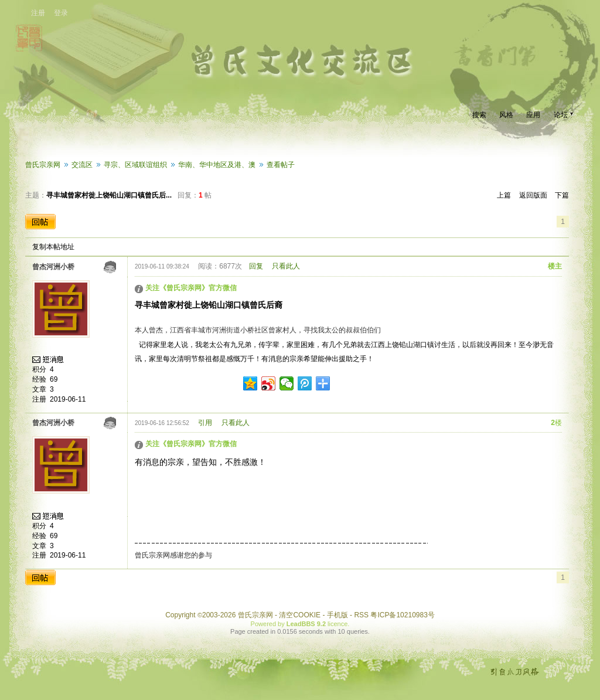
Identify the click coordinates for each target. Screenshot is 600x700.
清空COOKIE (300, 615)
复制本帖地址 (53, 247)
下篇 (562, 195)
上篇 (504, 195)
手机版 (337, 615)
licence (337, 624)
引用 (205, 423)
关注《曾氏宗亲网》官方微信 (191, 288)
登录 (61, 13)
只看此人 (286, 266)
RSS (361, 615)
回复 (256, 266)
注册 (38, 13)
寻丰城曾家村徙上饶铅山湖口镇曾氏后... (109, 195)
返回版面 (533, 195)
